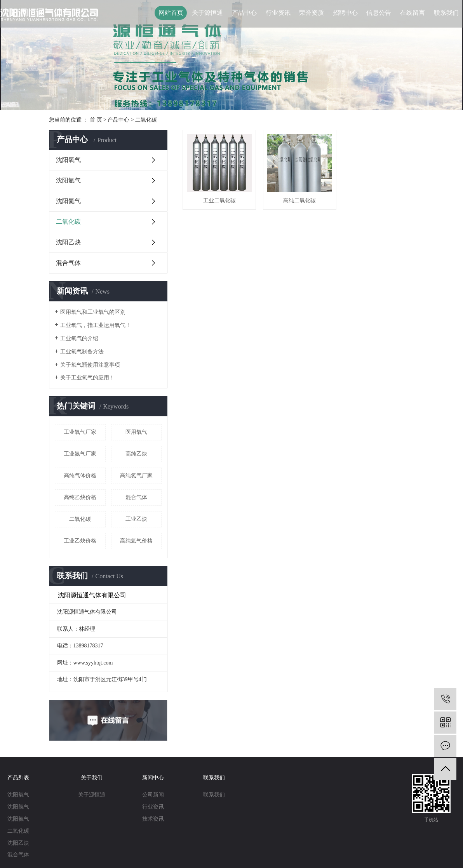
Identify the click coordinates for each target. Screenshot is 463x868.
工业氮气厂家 (80, 454)
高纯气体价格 (80, 476)
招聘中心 (345, 13)
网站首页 (171, 13)
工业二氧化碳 (219, 200)
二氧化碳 (146, 120)
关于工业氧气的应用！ (87, 378)
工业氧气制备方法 (82, 352)
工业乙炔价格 (80, 541)
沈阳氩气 (68, 180)
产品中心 (244, 13)
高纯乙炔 (136, 454)
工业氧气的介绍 (79, 338)
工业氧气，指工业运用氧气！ (96, 325)
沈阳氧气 (68, 160)
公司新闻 (153, 795)
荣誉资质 (312, 13)
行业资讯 (278, 13)
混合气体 (68, 263)
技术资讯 (153, 819)
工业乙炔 (136, 519)
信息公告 (379, 13)
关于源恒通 (207, 13)
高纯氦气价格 (136, 541)
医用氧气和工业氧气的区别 (93, 312)
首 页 (96, 120)
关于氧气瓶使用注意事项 (90, 365)
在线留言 (413, 13)
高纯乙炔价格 (80, 497)
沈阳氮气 (68, 201)
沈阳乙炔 (68, 242)
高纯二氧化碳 (298, 200)
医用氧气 (136, 432)
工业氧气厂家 (80, 432)
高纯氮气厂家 (136, 476)
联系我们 (446, 13)
